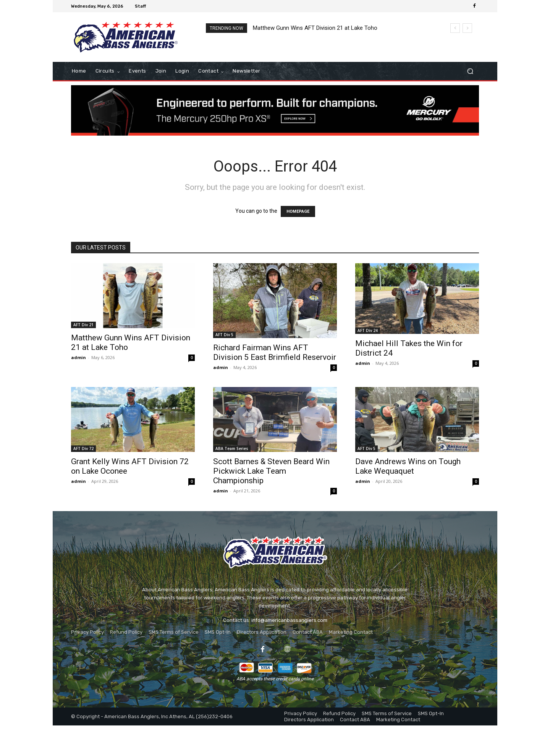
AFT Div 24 (368, 330)
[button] (470, 71)
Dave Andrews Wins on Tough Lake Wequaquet (408, 466)
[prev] (455, 28)
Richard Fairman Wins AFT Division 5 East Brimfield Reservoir (275, 352)
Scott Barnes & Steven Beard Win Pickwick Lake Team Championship (271, 471)
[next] (467, 28)
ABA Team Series (232, 448)
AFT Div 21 (83, 325)
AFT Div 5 (224, 335)
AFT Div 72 (83, 448)
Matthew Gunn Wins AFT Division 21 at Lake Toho (315, 28)
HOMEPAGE (298, 211)
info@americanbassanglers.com (289, 620)
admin (78, 357)
